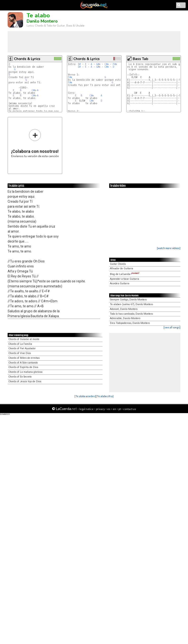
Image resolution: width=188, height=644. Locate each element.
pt (120, 409)
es (109, 409)
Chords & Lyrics (27, 59)
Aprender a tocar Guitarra (125, 279)
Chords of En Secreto (20, 377)
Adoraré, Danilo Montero (124, 309)
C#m (34, 90)
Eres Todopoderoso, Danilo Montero (130, 323)
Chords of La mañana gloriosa (25, 372)
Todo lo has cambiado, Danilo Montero (131, 314)
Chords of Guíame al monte (24, 339)
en (114, 409)
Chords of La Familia (20, 344)
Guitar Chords (118, 264)
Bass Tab (140, 59)
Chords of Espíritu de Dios (23, 367)
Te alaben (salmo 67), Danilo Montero (131, 304)
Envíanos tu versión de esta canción (35, 143)
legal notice (86, 409)
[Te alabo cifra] (105, 396)
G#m (98, 64)
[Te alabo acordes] (85, 396)
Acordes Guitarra (120, 283)
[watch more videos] (169, 248)
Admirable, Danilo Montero (125, 318)
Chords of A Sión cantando (23, 363)
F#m (115, 64)
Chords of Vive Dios (20, 353)
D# (79, 64)
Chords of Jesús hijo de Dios (25, 381)
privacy (100, 409)
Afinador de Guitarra (122, 268)
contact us (130, 409)
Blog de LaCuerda (125, 274)
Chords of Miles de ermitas (24, 358)
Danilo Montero (42, 21)
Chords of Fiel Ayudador (22, 348)
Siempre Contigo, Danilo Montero (128, 300)
